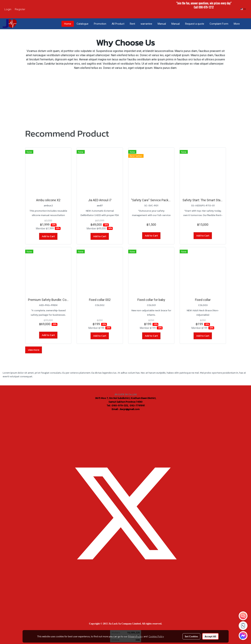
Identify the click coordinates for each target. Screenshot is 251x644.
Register (20, 9)
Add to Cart (48, 236)
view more (34, 350)
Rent (132, 24)
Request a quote (195, 24)
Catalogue (83, 24)
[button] (246, 24)
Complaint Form (219, 24)
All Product (118, 24)
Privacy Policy (135, 636)
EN (243, 9)
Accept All (210, 636)
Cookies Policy (156, 636)
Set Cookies (191, 636)
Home (68, 24)
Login (8, 9)
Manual (162, 24)
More (237, 24)
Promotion (100, 24)
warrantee (146, 24)
